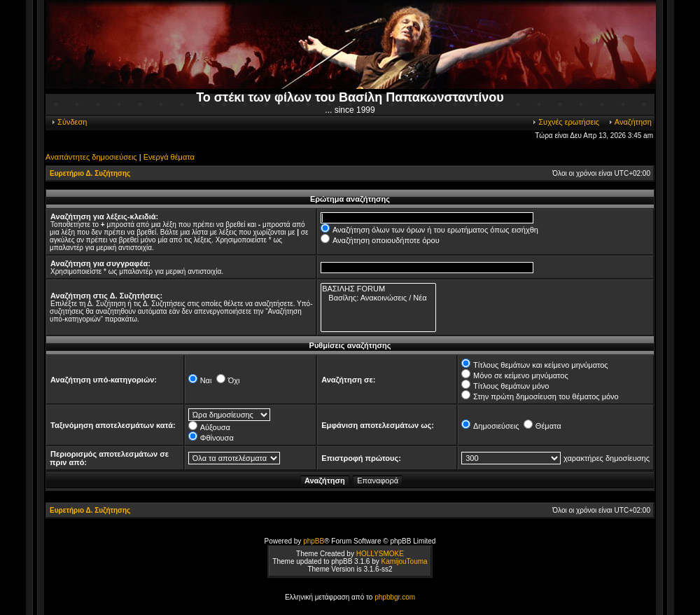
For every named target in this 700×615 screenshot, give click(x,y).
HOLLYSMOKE (380, 554)
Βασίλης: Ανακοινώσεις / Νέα (378, 298)
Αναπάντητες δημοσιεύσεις (91, 157)
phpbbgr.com (395, 597)
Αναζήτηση (630, 122)
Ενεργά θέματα (169, 157)
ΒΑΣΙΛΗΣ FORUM (378, 289)
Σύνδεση (69, 122)
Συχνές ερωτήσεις (565, 122)
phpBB (314, 541)
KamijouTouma (404, 561)
